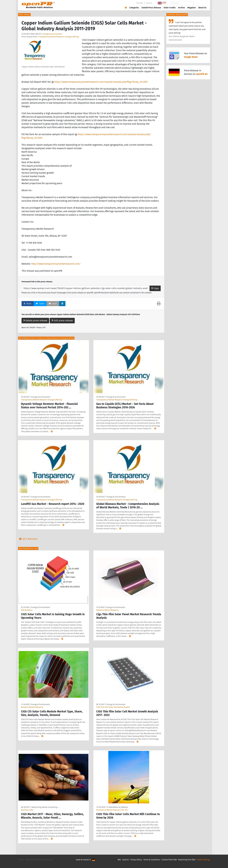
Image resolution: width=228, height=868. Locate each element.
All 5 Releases (28, 539)
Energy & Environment (53, 34)
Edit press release (62, 321)
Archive (182, 8)
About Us (202, 8)
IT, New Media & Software (117, 807)
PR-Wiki (140, 3)
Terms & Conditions (152, 860)
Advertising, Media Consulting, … (45, 807)
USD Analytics (27, 610)
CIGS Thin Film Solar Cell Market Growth (113, 707)
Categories (134, 8)
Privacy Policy (136, 860)
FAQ (119, 860)
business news (27, 810)
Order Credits (170, 8)
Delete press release (35, 321)
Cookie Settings (203, 860)
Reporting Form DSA (187, 860)
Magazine (192, 8)
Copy (155, 288)
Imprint (149, 3)
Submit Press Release (151, 8)
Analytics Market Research (107, 610)
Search (200, 3)
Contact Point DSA (169, 860)
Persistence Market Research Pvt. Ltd (112, 810)
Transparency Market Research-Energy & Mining (58, 37)
